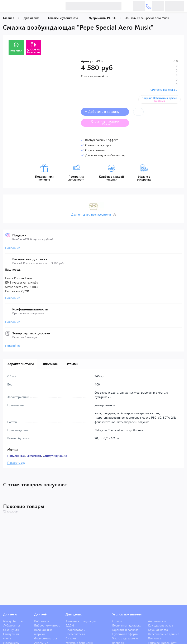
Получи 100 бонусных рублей (160, 99)
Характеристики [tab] (21, 364)
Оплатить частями (108, 122)
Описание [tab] (50, 364)
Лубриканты (11, 625)
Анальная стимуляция (81, 621)
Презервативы (75, 634)
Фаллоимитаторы (46, 638)
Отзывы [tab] (72, 364)
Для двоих (74, 614)
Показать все (16, 463)
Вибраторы (42, 621)
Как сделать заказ (160, 625)
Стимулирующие (55, 456)
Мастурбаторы (13, 621)
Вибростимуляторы (47, 625)
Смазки (71, 638)
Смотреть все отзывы (164, 90)
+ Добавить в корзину (105, 112)
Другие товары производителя (91, 215)
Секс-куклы (11, 630)
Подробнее (13, 248)
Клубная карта (158, 630)
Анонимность (157, 621)
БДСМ (70, 625)
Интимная (34, 456)
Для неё (40, 614)
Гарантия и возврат (125, 630)
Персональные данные (164, 634)
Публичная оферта (125, 634)
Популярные (16, 456)
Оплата (117, 621)
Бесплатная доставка (127, 625)
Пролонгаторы (76, 630)
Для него (10, 614)
